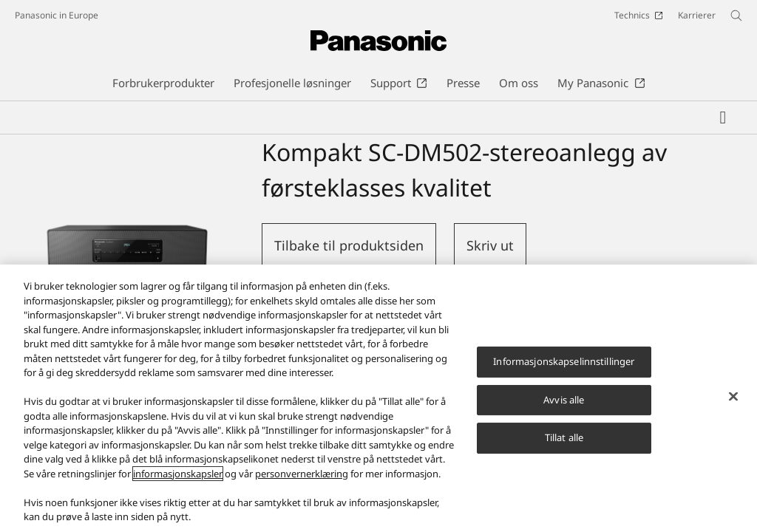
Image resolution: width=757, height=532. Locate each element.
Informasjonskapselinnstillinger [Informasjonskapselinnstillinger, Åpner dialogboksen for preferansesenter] (564, 365)
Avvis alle (564, 403)
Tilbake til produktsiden (349, 245)
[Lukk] (733, 400)
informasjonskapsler (178, 477)
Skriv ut (490, 245)
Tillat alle (564, 442)
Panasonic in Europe (57, 15)
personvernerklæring (302, 477)
